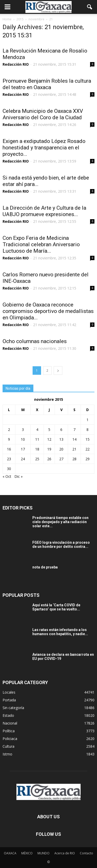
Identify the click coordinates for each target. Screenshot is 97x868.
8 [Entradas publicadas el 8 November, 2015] (88, 429)
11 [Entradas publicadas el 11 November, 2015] (37, 439)
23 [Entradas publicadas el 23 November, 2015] (9, 459)
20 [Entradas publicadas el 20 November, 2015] (61, 449)
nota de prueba (45, 567)
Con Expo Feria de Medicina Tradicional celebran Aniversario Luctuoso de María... (41, 244)
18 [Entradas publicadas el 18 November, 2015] (37, 449)
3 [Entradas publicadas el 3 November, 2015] (23, 429)
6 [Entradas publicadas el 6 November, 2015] (61, 429)
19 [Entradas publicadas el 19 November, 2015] (49, 449)
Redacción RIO (16, 64)
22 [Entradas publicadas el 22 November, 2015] (88, 449)
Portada (9, 700)
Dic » (18, 476)
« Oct (7, 476)
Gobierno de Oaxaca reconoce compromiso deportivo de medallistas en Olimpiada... (48, 311)
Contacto (86, 853)
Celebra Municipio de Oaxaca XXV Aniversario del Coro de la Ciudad (43, 114)
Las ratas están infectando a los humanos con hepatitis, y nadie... (60, 632)
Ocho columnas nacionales (35, 341)
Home (7, 19)
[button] (90, 7)
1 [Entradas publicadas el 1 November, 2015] (88, 420)
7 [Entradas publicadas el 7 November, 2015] (74, 429)
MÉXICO (27, 853)
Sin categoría (13, 708)
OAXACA (10, 853)
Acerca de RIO (65, 853)
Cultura (8, 746)
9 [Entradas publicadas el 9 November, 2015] (9, 439)
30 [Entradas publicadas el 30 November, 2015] (9, 469)
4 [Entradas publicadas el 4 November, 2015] (37, 429)
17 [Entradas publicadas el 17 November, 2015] (23, 449)
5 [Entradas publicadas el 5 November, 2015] (49, 429)
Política (9, 731)
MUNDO (43, 853)
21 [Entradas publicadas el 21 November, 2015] (74, 449)
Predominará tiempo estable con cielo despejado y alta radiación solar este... (60, 522)
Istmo (7, 754)
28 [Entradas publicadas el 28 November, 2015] (74, 459)
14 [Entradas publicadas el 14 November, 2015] (74, 439)
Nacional (10, 723)
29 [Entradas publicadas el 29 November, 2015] (88, 459)
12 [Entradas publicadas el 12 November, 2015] (49, 439)
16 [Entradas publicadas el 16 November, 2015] (9, 449)
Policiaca (10, 739)
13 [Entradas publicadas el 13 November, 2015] (61, 439)
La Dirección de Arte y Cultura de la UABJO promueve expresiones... (44, 211)
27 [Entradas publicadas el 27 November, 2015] (61, 459)
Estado (8, 715)
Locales (9, 692)
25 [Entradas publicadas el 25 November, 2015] (37, 459)
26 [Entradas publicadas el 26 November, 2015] (49, 459)
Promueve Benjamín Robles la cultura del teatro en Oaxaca (47, 84)
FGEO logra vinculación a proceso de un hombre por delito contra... (61, 544)
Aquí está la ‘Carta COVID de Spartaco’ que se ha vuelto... (56, 607)
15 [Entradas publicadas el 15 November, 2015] (88, 439)
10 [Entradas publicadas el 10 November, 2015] (23, 439)
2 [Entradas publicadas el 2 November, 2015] (9, 429)
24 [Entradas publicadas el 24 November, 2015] (23, 459)
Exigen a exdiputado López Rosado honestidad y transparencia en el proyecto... (44, 148)
